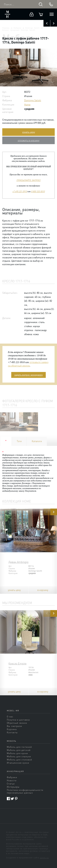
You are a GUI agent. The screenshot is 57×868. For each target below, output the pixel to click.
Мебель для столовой (19, 760)
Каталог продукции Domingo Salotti (19, 30)
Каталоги (37, 441)
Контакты (12, 732)
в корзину (43, 590)
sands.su (44, 858)
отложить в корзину (29, 140)
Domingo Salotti (32, 28)
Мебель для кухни (17, 753)
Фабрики (17, 28)
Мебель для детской (19, 750)
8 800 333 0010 (38, 191)
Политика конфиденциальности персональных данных (25, 791)
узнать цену (29, 132)
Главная (6, 28)
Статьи (11, 784)
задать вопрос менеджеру (28, 375)
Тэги (19, 441)
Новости (12, 780)
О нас (10, 716)
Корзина (12, 729)
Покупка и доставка (18, 720)
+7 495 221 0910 (20, 191)
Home (27, 104)
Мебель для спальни (19, 756)
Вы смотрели (14, 726)
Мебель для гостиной (19, 747)
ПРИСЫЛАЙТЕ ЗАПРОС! (28, 180)
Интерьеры (13, 787)
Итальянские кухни (18, 763)
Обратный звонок (17, 723)
